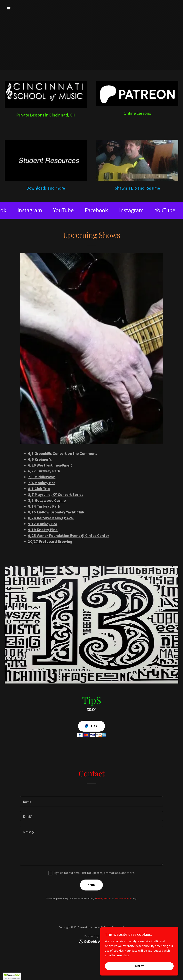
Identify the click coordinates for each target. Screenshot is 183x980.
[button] (18, 9)
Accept (139, 966)
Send (91, 885)
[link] (33, 210)
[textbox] (91, 801)
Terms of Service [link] (123, 898)
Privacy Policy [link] (103, 898)
